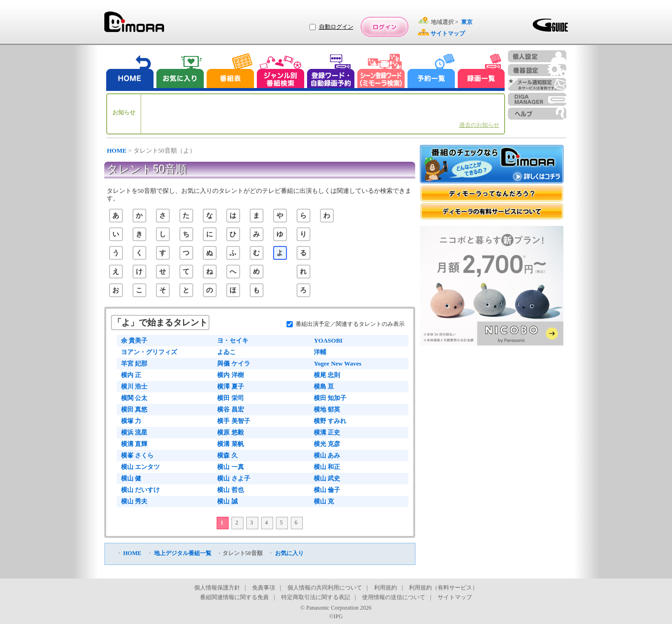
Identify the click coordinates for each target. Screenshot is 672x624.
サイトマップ (455, 597)
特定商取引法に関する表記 (316, 597)
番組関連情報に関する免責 (234, 597)
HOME (117, 150)
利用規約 (386, 588)
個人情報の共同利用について (325, 588)
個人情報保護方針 (217, 588)
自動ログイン (336, 27)
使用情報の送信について (394, 597)
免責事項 (264, 588)
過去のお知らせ (479, 125)
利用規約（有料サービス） (443, 588)
